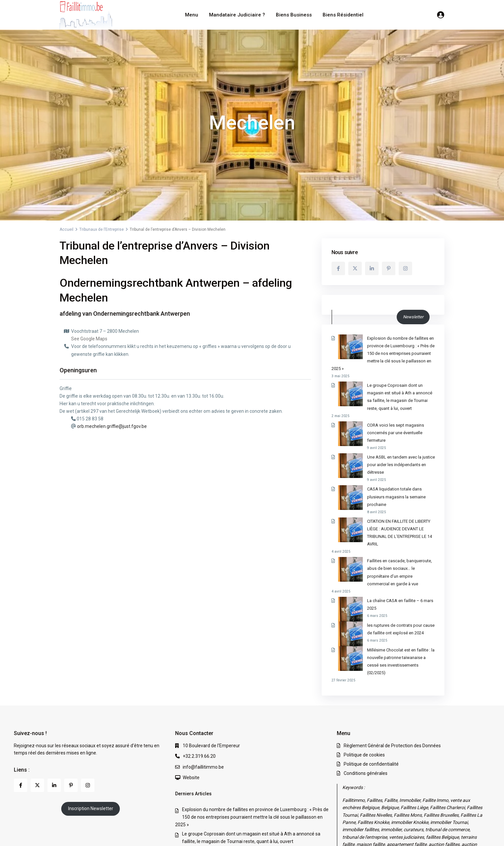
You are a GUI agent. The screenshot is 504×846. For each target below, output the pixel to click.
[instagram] (405, 268)
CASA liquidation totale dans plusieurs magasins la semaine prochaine (255, 800)
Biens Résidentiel (343, 15)
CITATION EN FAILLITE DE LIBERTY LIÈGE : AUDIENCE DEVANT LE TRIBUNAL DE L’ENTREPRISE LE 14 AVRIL (383, 483)
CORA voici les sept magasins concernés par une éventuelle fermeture (255, 774)
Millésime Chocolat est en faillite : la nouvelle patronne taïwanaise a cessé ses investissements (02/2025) (379, 589)
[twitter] (355, 268)
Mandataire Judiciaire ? (237, 15)
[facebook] (338, 268)
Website (191, 701)
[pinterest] (389, 268)
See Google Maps (89, 339)
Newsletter (413, 317)
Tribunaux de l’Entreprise (102, 229)
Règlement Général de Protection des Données (392, 669)
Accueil (66, 229)
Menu (192, 15)
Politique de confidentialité (371, 688)
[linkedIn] (372, 268)
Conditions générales (366, 697)
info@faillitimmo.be (203, 690)
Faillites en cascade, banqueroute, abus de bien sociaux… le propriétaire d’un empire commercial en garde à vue (382, 515)
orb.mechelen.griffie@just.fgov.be (112, 426)
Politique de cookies (364, 678)
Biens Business (294, 15)
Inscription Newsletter (91, 732)
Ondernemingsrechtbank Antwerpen (142, 314)
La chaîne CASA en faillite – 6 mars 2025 (381, 540)
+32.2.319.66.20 (199, 680)
